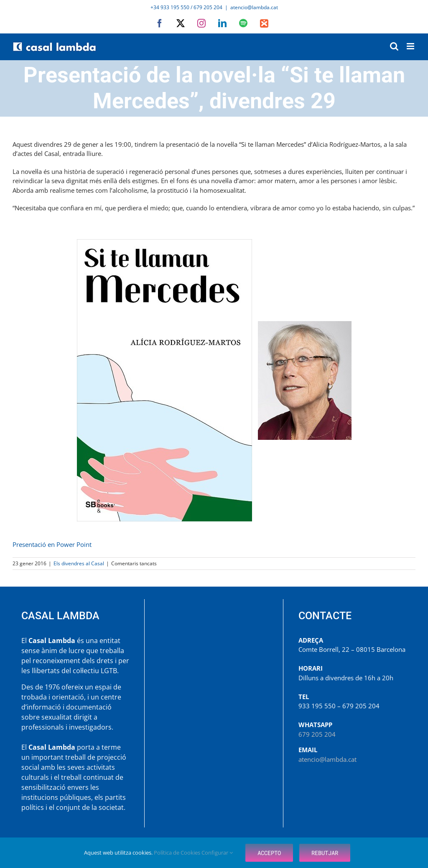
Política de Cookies (178, 853)
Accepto (269, 853)
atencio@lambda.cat (254, 7)
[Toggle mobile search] (394, 46)
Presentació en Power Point (52, 544)
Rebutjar (325, 853)
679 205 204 (317, 734)
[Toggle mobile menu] (411, 46)
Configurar (217, 853)
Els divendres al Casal (79, 563)
